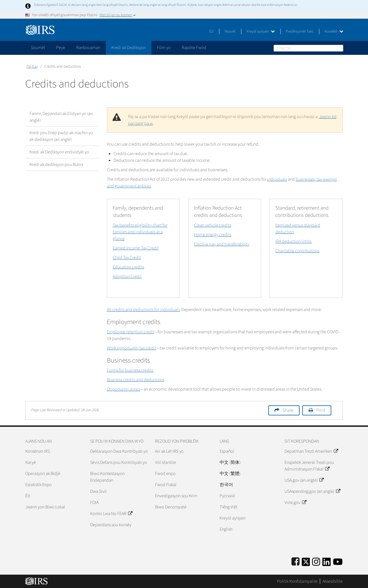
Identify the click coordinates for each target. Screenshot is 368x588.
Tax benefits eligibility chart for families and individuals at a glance (140, 232)
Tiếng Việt (229, 507)
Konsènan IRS (38, 451)
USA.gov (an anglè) (304, 480)
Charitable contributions (297, 251)
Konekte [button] (334, 31)
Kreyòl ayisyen (261, 31)
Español (227, 451)
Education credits (128, 267)
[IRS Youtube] (338, 561)
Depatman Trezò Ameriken (311, 451)
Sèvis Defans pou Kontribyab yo (119, 462)
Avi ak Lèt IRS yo (169, 451)
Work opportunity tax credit (132, 348)
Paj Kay (32, 67)
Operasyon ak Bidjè (43, 474)
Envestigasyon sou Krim (176, 496)
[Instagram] (316, 561)
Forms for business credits (130, 370)
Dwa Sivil (98, 491)
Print (321, 410)
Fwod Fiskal (166, 485)
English (226, 529)
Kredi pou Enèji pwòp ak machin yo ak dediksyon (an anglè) (61, 136)
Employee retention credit (131, 332)
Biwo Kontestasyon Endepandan (107, 477)
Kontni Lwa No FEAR (111, 514)
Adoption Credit (127, 276)
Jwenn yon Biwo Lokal (45, 507)
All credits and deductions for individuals (143, 310)
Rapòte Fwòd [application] (194, 48)
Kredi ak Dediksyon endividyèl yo (59, 152)
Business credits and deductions (136, 380)
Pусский (227, 496)
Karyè (31, 462)
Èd (211, 31)
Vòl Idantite (165, 462)
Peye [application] (61, 48)
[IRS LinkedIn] (327, 561)
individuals (277, 179)
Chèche (340, 48)
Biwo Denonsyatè (171, 507)
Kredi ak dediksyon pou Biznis (56, 165)
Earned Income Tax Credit (136, 248)
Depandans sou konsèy (111, 525)
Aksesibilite (333, 581)
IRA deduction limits (293, 241)
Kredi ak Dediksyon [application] (129, 48)
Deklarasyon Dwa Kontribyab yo (119, 451)
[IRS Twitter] (306, 561)
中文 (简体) (230, 462)
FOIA (94, 503)
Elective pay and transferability (222, 244)
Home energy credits (213, 235)
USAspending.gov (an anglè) (312, 491)
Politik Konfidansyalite (297, 581)
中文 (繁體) (230, 474)
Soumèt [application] (38, 48)
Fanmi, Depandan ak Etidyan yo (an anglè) (61, 117)
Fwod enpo (165, 474)
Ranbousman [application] (88, 48)
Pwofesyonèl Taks (300, 31)
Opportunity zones (123, 389)
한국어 (226, 485)
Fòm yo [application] (164, 48)
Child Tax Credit (127, 258)
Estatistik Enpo (39, 485)
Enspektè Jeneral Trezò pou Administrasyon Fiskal (309, 466)
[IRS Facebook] (295, 561)
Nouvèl (230, 31)
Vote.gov (295, 503)
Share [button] (288, 410)
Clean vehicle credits (213, 225)
